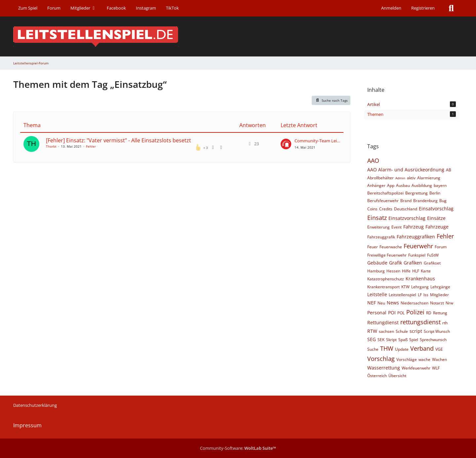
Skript (391, 340)
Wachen (439, 359)
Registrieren (423, 8)
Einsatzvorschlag (407, 218)
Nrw (449, 303)
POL (401, 313)
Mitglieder (439, 295)
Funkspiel (417, 255)
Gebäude (377, 263)
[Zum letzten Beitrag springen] (286, 144)
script (416, 331)
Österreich (377, 376)
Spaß (403, 340)
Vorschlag (381, 359)
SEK (381, 340)
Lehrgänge (440, 287)
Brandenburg (425, 201)
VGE (439, 349)
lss (426, 295)
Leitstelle (377, 294)
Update (402, 349)
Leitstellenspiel (402, 295)
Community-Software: (238, 448)
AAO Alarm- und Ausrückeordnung (406, 170)
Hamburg (376, 271)
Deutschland (406, 209)
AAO (373, 160)
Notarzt (437, 303)
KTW (405, 287)
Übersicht (397, 376)
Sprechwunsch (433, 340)
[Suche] (451, 8)
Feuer (373, 247)
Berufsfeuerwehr (383, 201)
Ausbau (403, 185)
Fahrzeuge (437, 227)
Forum (441, 247)
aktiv (411, 178)
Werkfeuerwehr (416, 368)
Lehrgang (420, 287)
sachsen (386, 331)
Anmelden (391, 8)
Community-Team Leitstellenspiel (317, 141)
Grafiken (413, 263)
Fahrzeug (414, 227)
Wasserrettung (384, 368)
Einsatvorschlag (436, 209)
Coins (372, 209)
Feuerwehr (418, 246)
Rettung (440, 313)
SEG (372, 339)
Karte (426, 271)
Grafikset (432, 263)
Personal (377, 313)
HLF (416, 271)
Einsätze (436, 218)
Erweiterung (378, 227)
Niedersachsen (415, 303)
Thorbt (51, 146)
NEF (372, 303)
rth (445, 323)
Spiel (414, 340)
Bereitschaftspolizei (385, 193)
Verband (422, 348)
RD (429, 313)
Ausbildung (422, 185)
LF (420, 295)
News (393, 303)
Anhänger (376, 185)
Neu (381, 303)
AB (449, 170)
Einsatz (377, 218)
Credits (386, 209)
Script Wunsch (437, 331)
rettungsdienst (420, 322)
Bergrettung (416, 193)
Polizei (415, 312)
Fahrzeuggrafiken (416, 237)
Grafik (396, 263)
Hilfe (406, 271)
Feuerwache (391, 247)
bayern (440, 185)
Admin (400, 178)
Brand (406, 201)
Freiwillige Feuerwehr (387, 255)
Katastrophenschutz (386, 279)
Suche (373, 349)
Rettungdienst (383, 322)
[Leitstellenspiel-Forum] (238, 36)
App (391, 185)
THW (387, 348)
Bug (443, 201)
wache (424, 359)
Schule (402, 331)
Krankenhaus (420, 279)
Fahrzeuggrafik (381, 237)
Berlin (435, 193)
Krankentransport (383, 287)
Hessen (393, 271)
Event (397, 227)
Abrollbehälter (380, 178)
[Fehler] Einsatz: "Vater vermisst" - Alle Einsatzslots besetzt (119, 140)
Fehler (91, 146)
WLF (436, 368)
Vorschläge (407, 359)
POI (392, 313)
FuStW (433, 255)
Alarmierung (429, 178)
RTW (372, 331)
